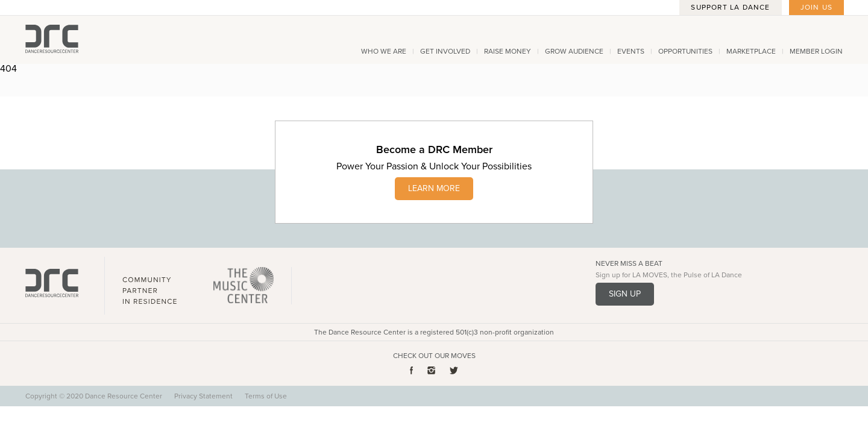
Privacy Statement (203, 396)
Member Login (816, 51)
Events (631, 51)
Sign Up (625, 294)
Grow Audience (574, 51)
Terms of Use (266, 396)
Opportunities (685, 51)
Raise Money (508, 51)
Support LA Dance (730, 7)
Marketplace (751, 51)
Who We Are (384, 51)
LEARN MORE (434, 188)
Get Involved (445, 51)
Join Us (816, 7)
